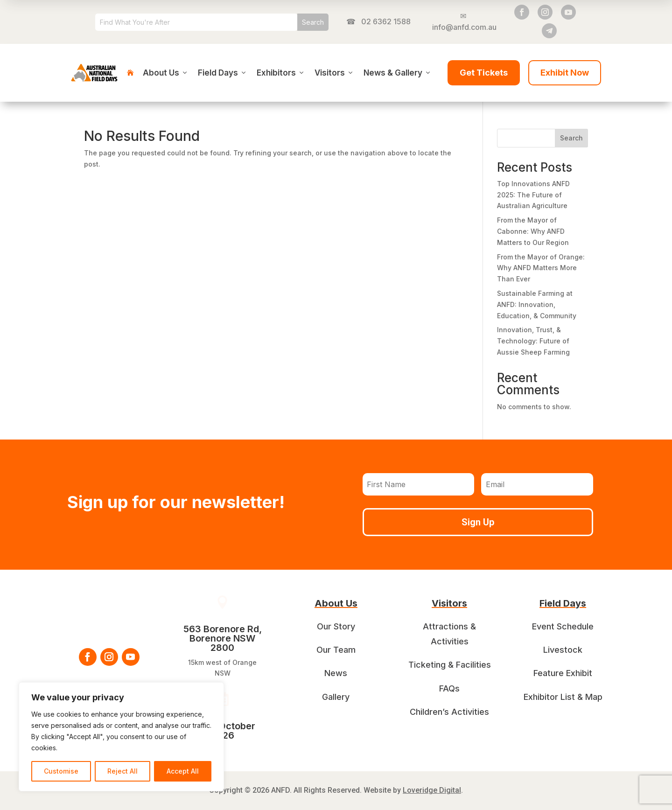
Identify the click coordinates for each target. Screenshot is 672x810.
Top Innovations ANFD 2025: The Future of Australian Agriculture (533, 195)
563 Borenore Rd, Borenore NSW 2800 (223, 638)
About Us (166, 73)
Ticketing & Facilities (450, 665)
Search (571, 138)
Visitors (334, 73)
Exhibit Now (565, 73)
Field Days (223, 73)
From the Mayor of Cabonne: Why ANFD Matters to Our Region (533, 231)
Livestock (563, 650)
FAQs (449, 688)
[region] (121, 737)
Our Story (336, 626)
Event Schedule (563, 626)
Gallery (336, 697)
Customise (61, 771)
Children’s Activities (449, 712)
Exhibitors (281, 73)
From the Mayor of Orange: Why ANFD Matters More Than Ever (541, 268)
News (336, 673)
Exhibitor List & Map (563, 697)
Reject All (122, 771)
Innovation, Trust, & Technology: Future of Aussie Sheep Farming (533, 341)
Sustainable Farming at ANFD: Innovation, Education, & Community (537, 304)
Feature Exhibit (563, 673)
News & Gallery (398, 73)
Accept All (183, 771)
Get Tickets (484, 73)
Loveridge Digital (432, 790)
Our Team (336, 650)
